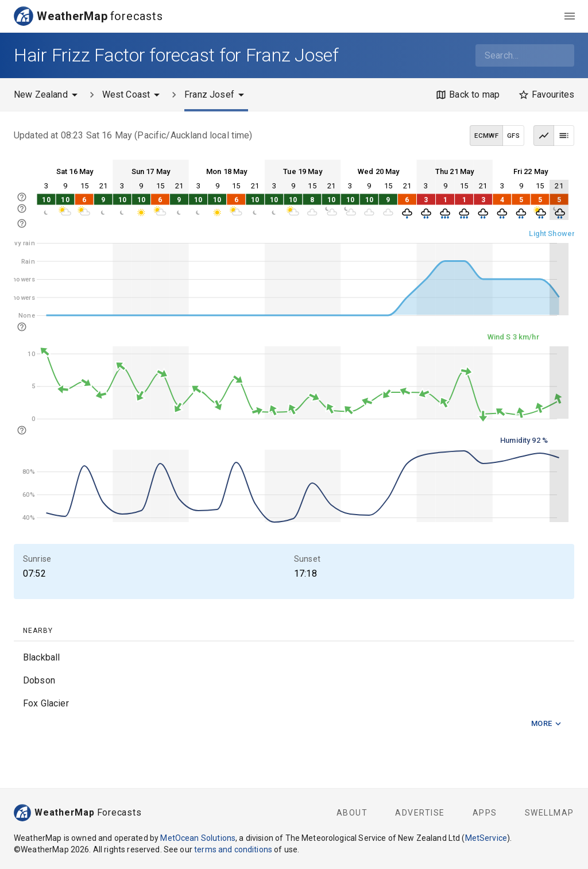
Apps (485, 813)
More (547, 724)
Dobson (39, 680)
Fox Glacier (46, 703)
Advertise (420, 813)
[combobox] (525, 55)
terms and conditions (233, 849)
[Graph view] (544, 136)
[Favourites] (546, 95)
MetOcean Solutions (198, 838)
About (352, 813)
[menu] (570, 16)
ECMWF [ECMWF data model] (486, 136)
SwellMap (550, 813)
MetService (486, 838)
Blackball (41, 657)
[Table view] (564, 136)
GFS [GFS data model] (513, 136)
